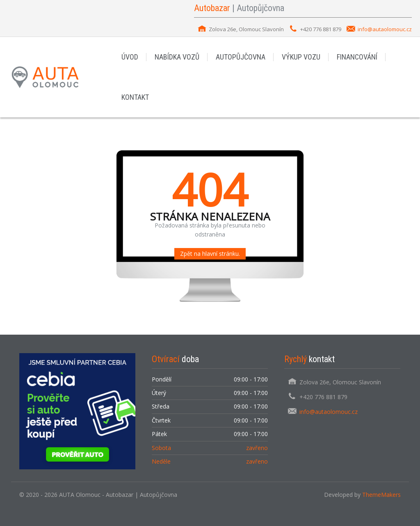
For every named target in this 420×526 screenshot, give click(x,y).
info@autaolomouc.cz (385, 29)
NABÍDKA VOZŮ (177, 57)
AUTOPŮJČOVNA (241, 57)
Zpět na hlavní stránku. (210, 254)
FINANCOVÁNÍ (357, 57)
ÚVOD (130, 57)
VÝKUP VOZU (301, 57)
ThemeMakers (381, 495)
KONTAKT (135, 97)
